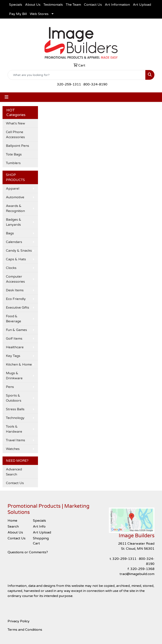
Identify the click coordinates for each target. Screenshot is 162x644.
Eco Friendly (16, 299)
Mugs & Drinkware (14, 376)
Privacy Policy (19, 621)
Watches (13, 449)
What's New (16, 123)
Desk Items (15, 290)
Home (12, 521)
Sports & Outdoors (14, 398)
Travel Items (16, 440)
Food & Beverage (13, 319)
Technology (15, 418)
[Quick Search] (77, 75)
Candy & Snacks (19, 251)
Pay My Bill (18, 14)
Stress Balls (15, 409)
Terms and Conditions (25, 630)
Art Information (117, 5)
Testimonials (53, 5)
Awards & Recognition (15, 208)
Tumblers (13, 163)
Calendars (14, 242)
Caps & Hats (16, 259)
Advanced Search (14, 472)
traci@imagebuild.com (137, 574)
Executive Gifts (18, 308)
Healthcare (15, 347)
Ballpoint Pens (18, 146)
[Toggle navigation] (7, 97)
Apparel (13, 189)
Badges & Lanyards (14, 222)
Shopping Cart (41, 541)
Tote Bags (14, 154)
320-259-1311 (69, 84)
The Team (73, 5)
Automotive (15, 197)
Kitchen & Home (19, 365)
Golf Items (14, 339)
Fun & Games (16, 330)
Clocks (11, 268)
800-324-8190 (95, 84)
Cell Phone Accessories (15, 135)
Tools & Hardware (14, 429)
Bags (10, 233)
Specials (16, 5)
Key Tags (13, 356)
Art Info (39, 527)
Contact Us (93, 5)
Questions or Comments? (28, 552)
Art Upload (142, 5)
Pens (10, 387)
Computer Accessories (15, 279)
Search (13, 527)
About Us (33, 5)
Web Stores (39, 14)
